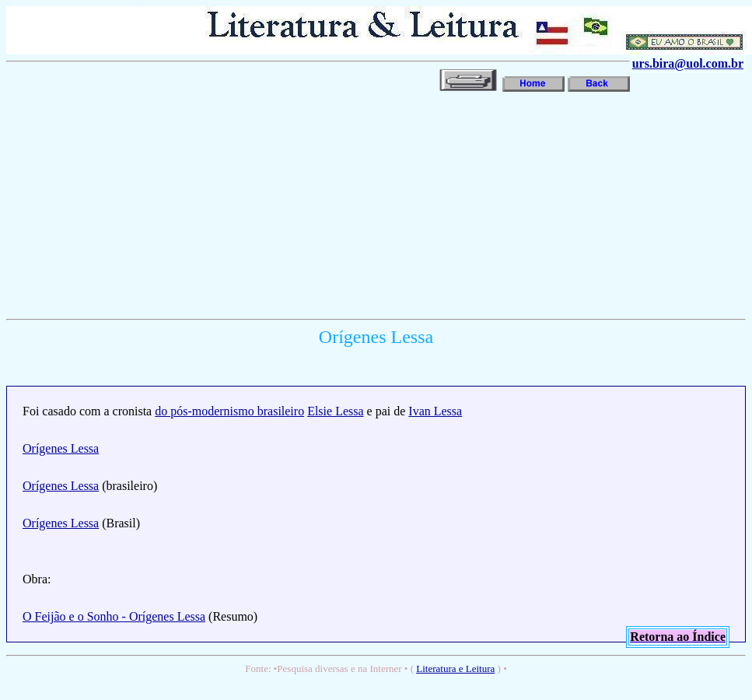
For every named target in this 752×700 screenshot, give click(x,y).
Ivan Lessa (435, 411)
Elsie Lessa (335, 411)
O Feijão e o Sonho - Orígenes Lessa (114, 616)
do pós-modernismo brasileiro (229, 411)
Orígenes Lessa (61, 448)
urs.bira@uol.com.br (688, 63)
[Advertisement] (210, 204)
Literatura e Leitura (455, 668)
